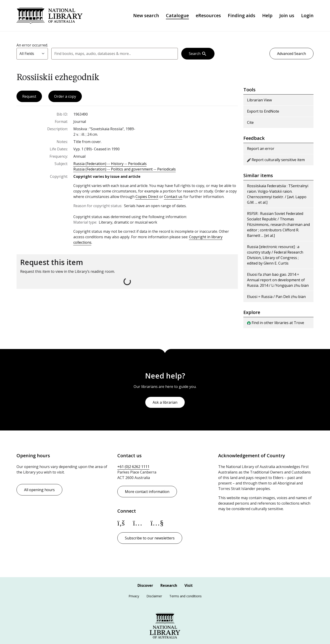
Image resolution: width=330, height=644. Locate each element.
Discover (145, 585)
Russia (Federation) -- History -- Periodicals (110, 164)
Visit (189, 585)
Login (307, 16)
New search (146, 16)
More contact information (147, 492)
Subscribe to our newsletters (150, 538)
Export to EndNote (263, 112)
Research (169, 585)
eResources (208, 16)
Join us (287, 16)
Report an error (261, 149)
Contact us (173, 197)
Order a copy (65, 97)
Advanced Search (291, 54)
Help (267, 16)
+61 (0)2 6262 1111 (133, 467)
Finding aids (242, 16)
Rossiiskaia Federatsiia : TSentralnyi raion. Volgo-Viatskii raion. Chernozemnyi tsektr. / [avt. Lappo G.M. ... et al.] (278, 195)
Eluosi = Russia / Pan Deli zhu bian (276, 297)
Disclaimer (154, 596)
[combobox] (115, 54)
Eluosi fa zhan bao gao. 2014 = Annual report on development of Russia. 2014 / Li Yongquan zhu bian (278, 280)
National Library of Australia (50, 16)
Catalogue (177, 16)
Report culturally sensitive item (276, 160)
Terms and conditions (186, 596)
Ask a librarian (165, 402)
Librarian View (259, 100)
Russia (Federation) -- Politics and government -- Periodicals (125, 170)
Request (29, 97)
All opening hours (39, 490)
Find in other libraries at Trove (276, 323)
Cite (250, 123)
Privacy (134, 596)
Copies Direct (147, 197)
